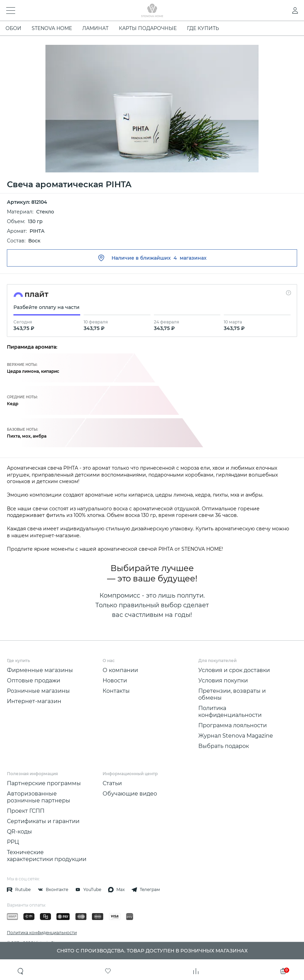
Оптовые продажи (34, 681)
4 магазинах (190, 258)
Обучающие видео (130, 794)
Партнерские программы (44, 783)
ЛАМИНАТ (95, 28)
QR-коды (19, 832)
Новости (115, 681)
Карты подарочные (148, 28)
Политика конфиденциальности (230, 712)
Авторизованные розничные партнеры (39, 797)
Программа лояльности (233, 725)
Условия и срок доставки (234, 670)
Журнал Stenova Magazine (236, 736)
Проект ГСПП (26, 811)
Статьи (112, 783)
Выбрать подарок (224, 746)
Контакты (116, 691)
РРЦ (13, 842)
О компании (120, 670)
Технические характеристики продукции (47, 856)
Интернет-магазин (34, 701)
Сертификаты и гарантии (43, 821)
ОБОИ (13, 28)
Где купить (203, 28)
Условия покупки (223, 681)
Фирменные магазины (40, 670)
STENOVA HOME (52, 28)
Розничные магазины (38, 691)
